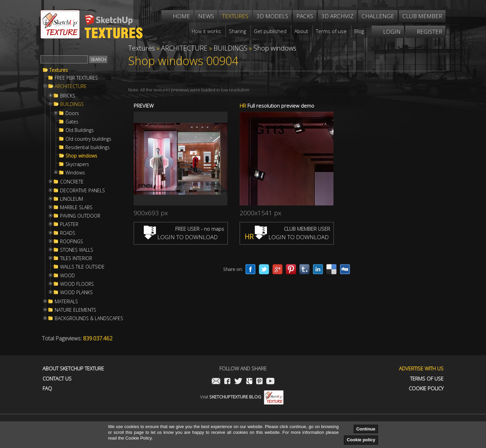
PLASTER (69, 224)
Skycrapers (77, 164)
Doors (72, 113)
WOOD (67, 276)
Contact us (57, 379)
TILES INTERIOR (76, 258)
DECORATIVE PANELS (83, 191)
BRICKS (68, 96)
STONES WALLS (77, 250)
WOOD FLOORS (77, 284)
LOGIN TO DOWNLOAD (181, 237)
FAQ (47, 388)
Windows (75, 173)
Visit (242, 397)
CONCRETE (72, 182)
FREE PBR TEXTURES (76, 78)
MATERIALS (66, 302)
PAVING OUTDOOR (80, 216)
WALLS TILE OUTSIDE (82, 267)
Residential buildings (88, 147)
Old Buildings (80, 130)
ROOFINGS (72, 242)
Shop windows (81, 156)
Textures (59, 70)
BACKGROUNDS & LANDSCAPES (89, 318)
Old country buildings (88, 139)
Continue (366, 429)
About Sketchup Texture (73, 369)
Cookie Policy (426, 388)
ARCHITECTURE (71, 86)
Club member (422, 16)
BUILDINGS (72, 104)
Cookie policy (361, 440)
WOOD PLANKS (76, 292)
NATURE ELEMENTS (75, 310)
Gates (72, 122)
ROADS (68, 233)
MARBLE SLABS (76, 207)
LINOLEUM (72, 199)
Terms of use (427, 379)
